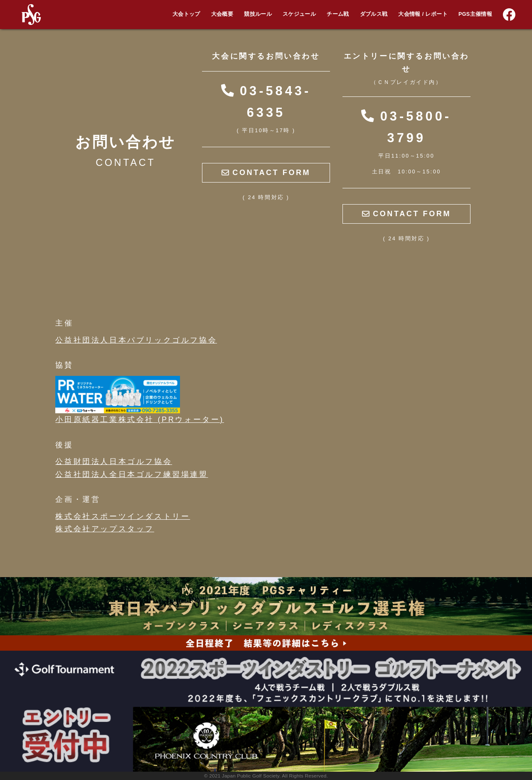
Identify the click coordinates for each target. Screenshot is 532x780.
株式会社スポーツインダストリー (123, 516)
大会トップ (186, 14)
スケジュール (299, 14)
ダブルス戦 (374, 14)
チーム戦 (338, 14)
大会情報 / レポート (423, 14)
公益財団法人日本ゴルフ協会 (114, 462)
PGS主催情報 (475, 14)
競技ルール (258, 14)
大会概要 (222, 14)
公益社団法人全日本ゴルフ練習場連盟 (132, 474)
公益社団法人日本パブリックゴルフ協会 (136, 340)
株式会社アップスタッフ (105, 529)
